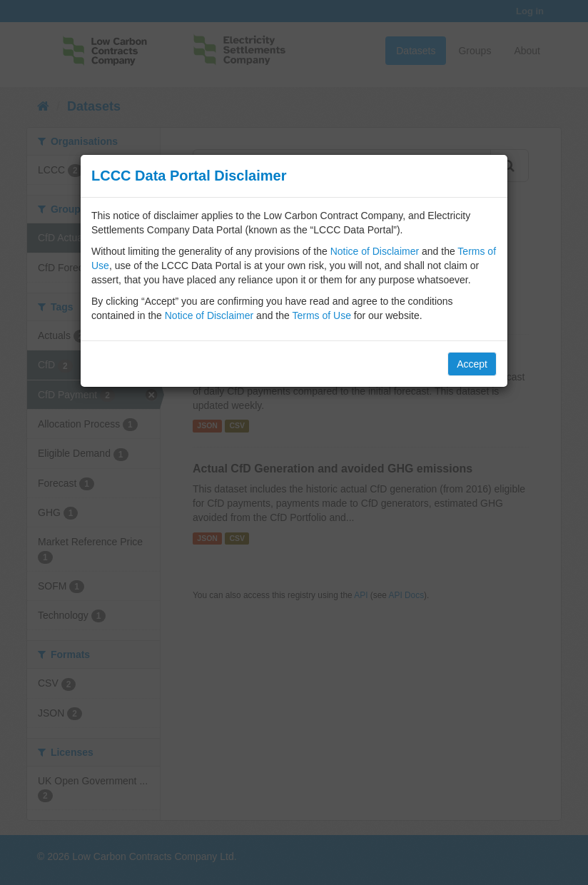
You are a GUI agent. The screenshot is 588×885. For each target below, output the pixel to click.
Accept (472, 364)
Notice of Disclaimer (375, 251)
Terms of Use (321, 315)
